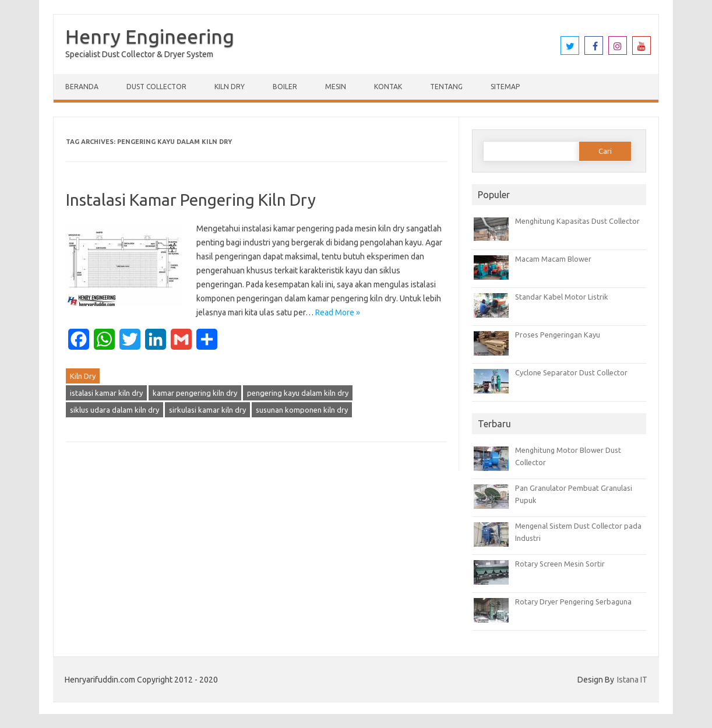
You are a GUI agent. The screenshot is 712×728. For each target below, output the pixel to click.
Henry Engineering (150, 36)
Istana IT (632, 680)
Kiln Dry (230, 87)
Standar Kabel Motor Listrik (561, 297)
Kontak (388, 87)
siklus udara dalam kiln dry (114, 410)
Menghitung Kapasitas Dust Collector (577, 221)
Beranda (82, 87)
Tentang (446, 87)
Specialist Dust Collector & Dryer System (139, 54)
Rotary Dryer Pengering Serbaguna (573, 602)
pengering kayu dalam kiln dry (298, 393)
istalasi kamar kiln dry (106, 393)
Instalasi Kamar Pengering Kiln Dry (191, 200)
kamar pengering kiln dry (195, 393)
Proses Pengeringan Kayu (558, 335)
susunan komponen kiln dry (302, 410)
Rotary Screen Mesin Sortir (560, 564)
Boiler (285, 87)
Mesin (336, 87)
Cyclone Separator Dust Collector (571, 372)
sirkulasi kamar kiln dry (207, 410)
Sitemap (505, 87)
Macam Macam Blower (553, 259)
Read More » (338, 312)
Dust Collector (156, 87)
